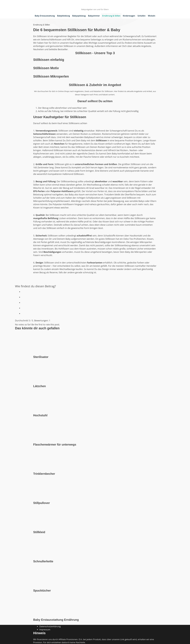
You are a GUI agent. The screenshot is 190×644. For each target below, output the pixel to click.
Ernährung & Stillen (111, 16)
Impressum (45, 630)
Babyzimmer (94, 16)
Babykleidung (64, 16)
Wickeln (152, 16)
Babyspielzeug (79, 16)
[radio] (98, 291)
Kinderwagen (129, 16)
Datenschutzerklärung (50, 626)
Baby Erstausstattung (45, 16)
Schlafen (142, 16)
